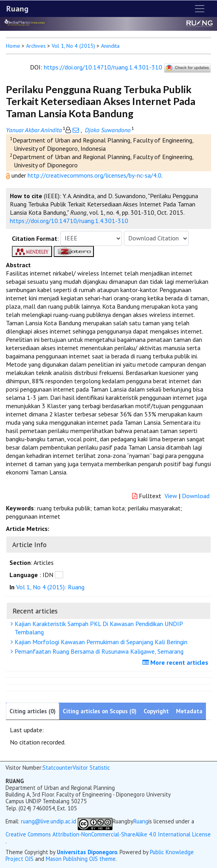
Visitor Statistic (91, 768)
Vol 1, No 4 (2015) (73, 46)
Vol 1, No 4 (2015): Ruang (50, 587)
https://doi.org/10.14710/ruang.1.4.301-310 (103, 67)
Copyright (156, 711)
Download (196, 496)
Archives (36, 46)
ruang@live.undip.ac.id (49, 821)
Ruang (17, 9)
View (171, 496)
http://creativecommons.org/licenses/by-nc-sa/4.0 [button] (94, 175)
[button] (9, 175)
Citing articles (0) (33, 711)
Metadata (189, 711)
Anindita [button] (110, 46)
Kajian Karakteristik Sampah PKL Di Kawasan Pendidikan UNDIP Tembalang (98, 628)
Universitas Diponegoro (87, 852)
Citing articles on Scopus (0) (100, 711)
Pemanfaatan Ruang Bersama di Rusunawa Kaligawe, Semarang (98, 651)
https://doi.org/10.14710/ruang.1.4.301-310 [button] (69, 221)
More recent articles (176, 662)
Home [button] (13, 46)
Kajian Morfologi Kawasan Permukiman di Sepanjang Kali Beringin (100, 642)
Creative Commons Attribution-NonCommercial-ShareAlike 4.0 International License (108, 834)
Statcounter (58, 768)
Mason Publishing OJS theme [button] (81, 859)
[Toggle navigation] (200, 9)
